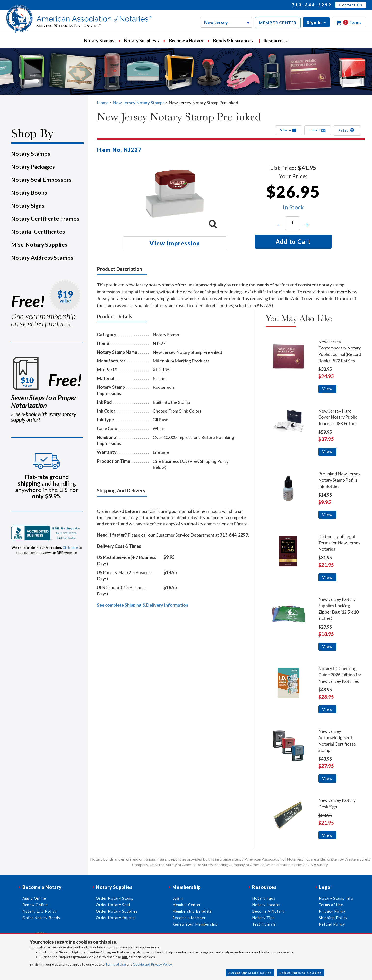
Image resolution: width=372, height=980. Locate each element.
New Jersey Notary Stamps (139, 103)
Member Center (187, 905)
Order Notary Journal (116, 918)
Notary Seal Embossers (41, 180)
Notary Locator (267, 905)
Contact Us (351, 5)
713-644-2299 (312, 5)
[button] (316, 22)
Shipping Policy (333, 918)
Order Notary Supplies (117, 911)
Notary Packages (33, 167)
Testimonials (264, 924)
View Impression (175, 243)
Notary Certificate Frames (45, 219)
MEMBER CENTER (278, 22)
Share (288, 130)
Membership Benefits (192, 911)
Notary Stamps (99, 41)
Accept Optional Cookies (250, 973)
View (327, 389)
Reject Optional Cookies (301, 973)
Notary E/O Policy (40, 911)
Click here (70, 548)
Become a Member (189, 918)
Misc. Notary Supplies (39, 245)
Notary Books (29, 193)
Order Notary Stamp (115, 898)
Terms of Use (116, 964)
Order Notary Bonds (41, 918)
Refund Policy (332, 924)
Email (318, 130)
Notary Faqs (264, 898)
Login (178, 898)
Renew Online (35, 905)
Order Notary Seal (113, 905)
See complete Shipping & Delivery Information (143, 605)
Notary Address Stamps (42, 258)
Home (103, 103)
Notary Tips (263, 918)
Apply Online (34, 898)
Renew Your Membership (195, 924)
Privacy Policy (332, 911)
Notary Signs (28, 206)
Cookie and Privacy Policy (152, 964)
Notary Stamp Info (336, 898)
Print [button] (347, 130)
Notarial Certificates (38, 232)
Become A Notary (268, 911)
